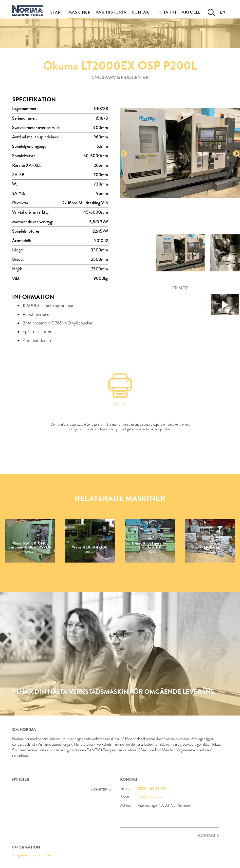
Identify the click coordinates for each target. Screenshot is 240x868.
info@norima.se (150, 797)
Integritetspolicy (24, 855)
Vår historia (111, 12)
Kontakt (142, 12)
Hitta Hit (167, 12)
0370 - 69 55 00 (151, 789)
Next (236, 154)
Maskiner (80, 12)
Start (57, 12)
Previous (124, 154)
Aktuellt (192, 12)
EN (223, 12)
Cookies (45, 855)
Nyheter (99, 790)
